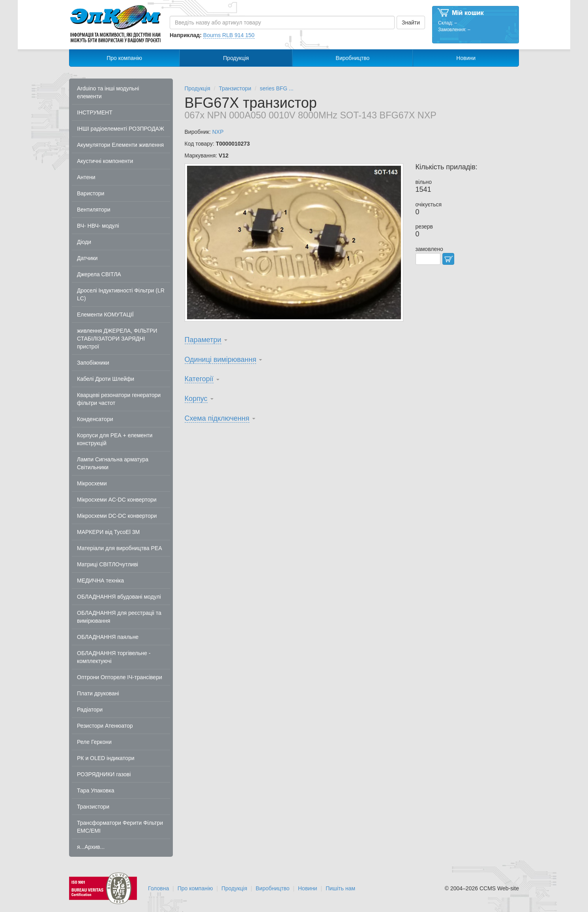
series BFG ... (277, 88)
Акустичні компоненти (105, 161)
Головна (158, 888)
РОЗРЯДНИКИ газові (104, 774)
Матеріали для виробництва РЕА (120, 548)
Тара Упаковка (96, 790)
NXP (218, 132)
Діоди (84, 242)
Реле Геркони (94, 742)
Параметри (203, 340)
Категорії (199, 379)
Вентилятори (94, 210)
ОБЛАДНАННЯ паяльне (108, 637)
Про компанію (124, 58)
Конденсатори (95, 419)
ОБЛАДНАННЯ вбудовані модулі (119, 597)
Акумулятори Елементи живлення (120, 145)
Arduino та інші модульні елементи (108, 92)
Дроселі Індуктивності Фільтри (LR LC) (121, 294)
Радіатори (90, 710)
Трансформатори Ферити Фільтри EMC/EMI (120, 827)
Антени (86, 177)
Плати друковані (98, 693)
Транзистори (93, 807)
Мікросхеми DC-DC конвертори (117, 516)
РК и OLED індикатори (106, 758)
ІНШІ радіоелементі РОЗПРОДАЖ (121, 129)
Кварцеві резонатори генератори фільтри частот (119, 399)
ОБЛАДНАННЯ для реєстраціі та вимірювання (119, 617)
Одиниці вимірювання (221, 360)
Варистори (91, 193)
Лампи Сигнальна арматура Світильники (113, 463)
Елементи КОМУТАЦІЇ (105, 315)
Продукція (236, 58)
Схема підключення (217, 418)
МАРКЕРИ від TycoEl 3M (108, 532)
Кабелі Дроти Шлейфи (106, 379)
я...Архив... (91, 847)
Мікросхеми (92, 483)
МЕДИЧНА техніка (100, 581)
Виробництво (353, 58)
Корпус (196, 399)
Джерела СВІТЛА (99, 274)
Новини (466, 58)
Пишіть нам (340, 888)
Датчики (87, 258)
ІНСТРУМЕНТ (95, 112)
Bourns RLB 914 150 (229, 35)
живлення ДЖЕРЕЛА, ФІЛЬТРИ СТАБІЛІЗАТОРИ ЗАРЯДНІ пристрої (117, 339)
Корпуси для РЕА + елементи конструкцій (115, 439)
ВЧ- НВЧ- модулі (98, 226)
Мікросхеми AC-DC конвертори (117, 500)
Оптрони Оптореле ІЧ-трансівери (120, 677)
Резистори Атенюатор (105, 726)
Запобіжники (93, 363)
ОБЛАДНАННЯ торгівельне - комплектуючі (114, 657)
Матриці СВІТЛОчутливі (108, 564)
